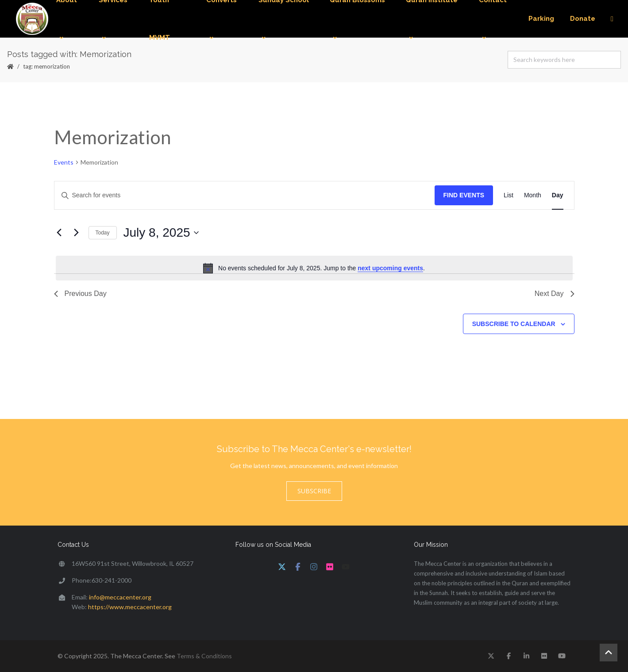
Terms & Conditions (204, 656)
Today (103, 233)
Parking (541, 19)
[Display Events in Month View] (533, 195)
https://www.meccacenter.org (130, 607)
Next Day (555, 294)
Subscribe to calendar (514, 324)
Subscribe (314, 491)
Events (64, 162)
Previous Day (80, 294)
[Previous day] (59, 233)
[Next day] (77, 233)
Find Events (464, 195)
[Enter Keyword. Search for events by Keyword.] (245, 195)
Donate (583, 19)
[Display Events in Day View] (558, 195)
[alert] (314, 268)
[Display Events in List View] (509, 195)
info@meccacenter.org (120, 597)
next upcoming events (390, 268)
